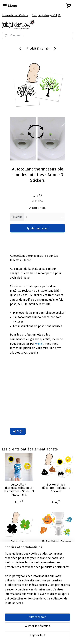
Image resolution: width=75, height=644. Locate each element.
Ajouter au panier (38, 228)
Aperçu (18, 431)
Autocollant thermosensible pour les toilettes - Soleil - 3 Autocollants (19, 490)
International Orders (15, 15)
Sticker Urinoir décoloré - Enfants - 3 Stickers (56, 488)
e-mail (39, 344)
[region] (37, 580)
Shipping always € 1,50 (46, 15)
